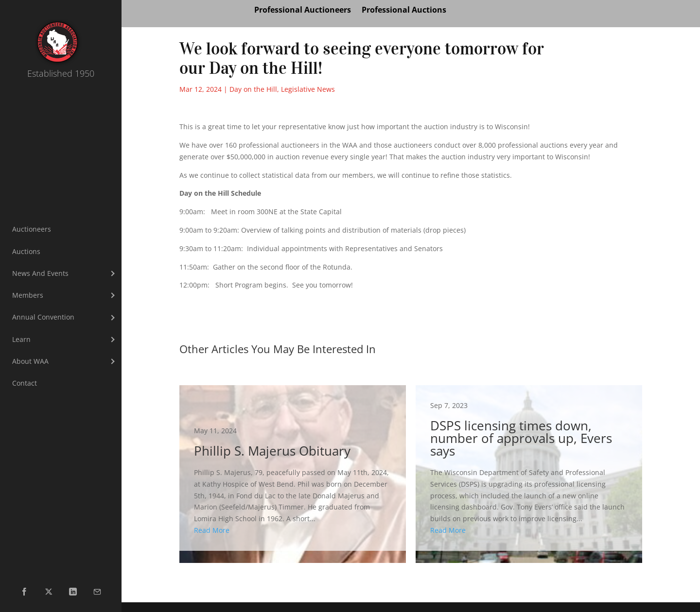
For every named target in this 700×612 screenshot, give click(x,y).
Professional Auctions (404, 11)
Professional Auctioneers (303, 11)
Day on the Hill (253, 89)
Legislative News (308, 89)
